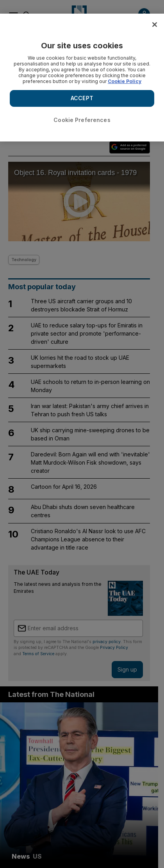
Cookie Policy (125, 81)
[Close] (155, 25)
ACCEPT (82, 98)
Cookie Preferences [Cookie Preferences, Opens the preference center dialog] (82, 120)
